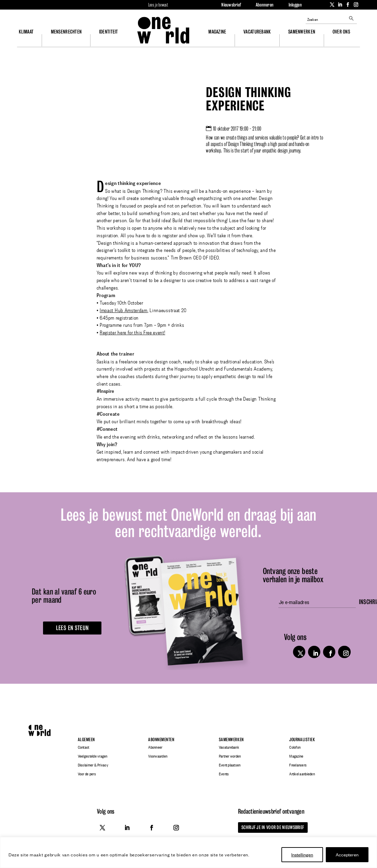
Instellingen (302, 854)
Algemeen (86, 740)
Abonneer (155, 747)
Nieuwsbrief (231, 5)
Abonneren (265, 5)
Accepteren (347, 854)
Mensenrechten (66, 32)
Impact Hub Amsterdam (124, 310)
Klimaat (26, 32)
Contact (84, 747)
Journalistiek (302, 740)
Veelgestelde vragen (93, 756)
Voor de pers (87, 774)
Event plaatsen (230, 765)
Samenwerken (302, 32)
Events (224, 774)
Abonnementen (161, 740)
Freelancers (298, 765)
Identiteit (109, 32)
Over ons (341, 32)
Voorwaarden (158, 756)
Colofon (295, 747)
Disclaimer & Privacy (93, 765)
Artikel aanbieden (302, 774)
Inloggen (295, 5)
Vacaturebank (257, 32)
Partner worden (230, 756)
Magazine (217, 32)
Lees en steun (71, 628)
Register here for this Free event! (132, 332)
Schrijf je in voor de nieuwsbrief (271, 827)
